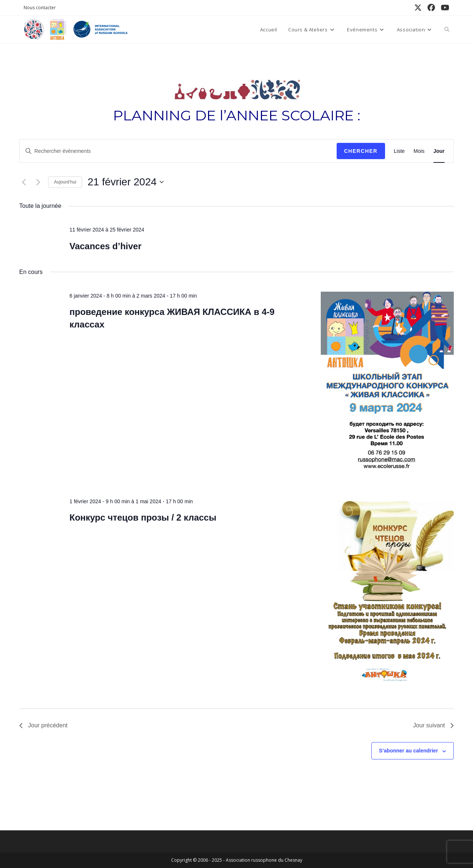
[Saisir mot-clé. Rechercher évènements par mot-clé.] (178, 151)
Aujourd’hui (65, 182)
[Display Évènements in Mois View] (419, 151)
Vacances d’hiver (106, 246)
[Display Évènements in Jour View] (439, 151)
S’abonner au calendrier (409, 751)
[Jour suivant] (38, 182)
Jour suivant (433, 725)
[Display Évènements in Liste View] (399, 151)
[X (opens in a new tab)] (418, 8)
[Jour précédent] (24, 182)
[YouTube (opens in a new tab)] (444, 8)
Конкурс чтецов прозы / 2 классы (143, 517)
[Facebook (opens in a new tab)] (431, 8)
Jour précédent (43, 725)
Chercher (361, 151)
